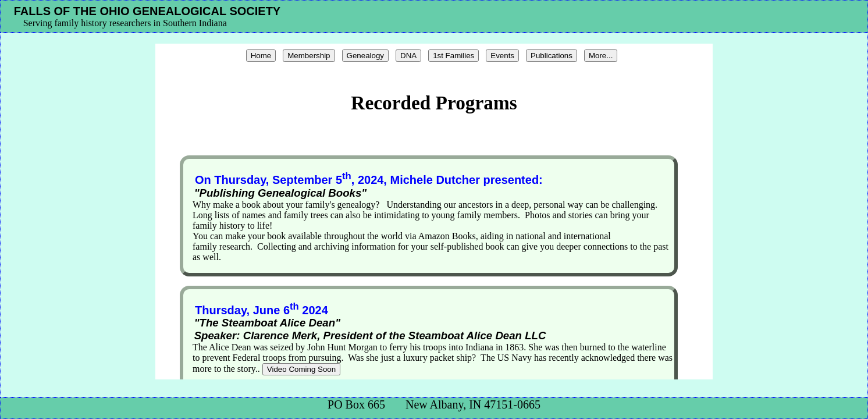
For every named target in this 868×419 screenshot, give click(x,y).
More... (601, 56)
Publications (552, 56)
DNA (408, 56)
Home (261, 56)
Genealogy (365, 56)
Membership (309, 56)
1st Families (453, 56)
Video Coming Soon (301, 369)
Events (502, 56)
